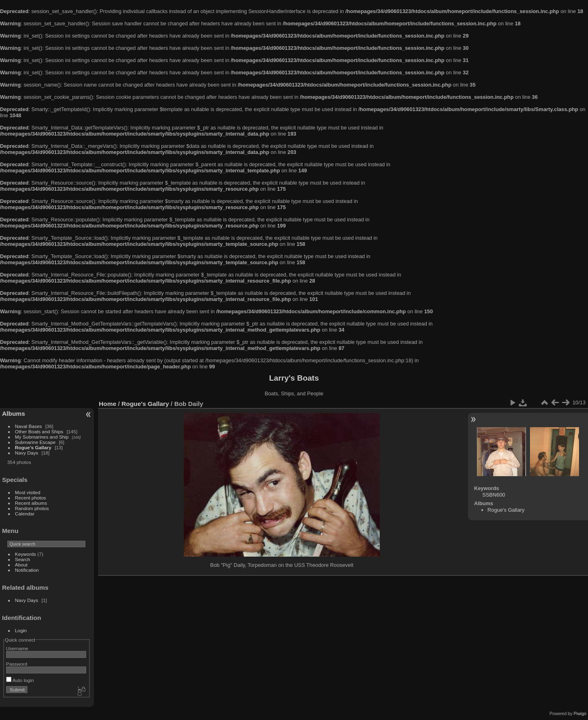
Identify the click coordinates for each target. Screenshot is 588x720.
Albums (13, 413)
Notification (27, 570)
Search (23, 559)
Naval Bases (29, 426)
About (21, 565)
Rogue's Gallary (33, 447)
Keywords (26, 554)
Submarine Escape (35, 442)
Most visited (28, 492)
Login (21, 630)
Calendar (25, 514)
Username (17, 648)
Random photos (32, 508)
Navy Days (27, 453)
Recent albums (31, 503)
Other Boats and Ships (39, 431)
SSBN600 (494, 495)
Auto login (20, 680)
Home (108, 404)
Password (17, 664)
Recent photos (31, 498)
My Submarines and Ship (42, 437)
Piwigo (580, 713)
